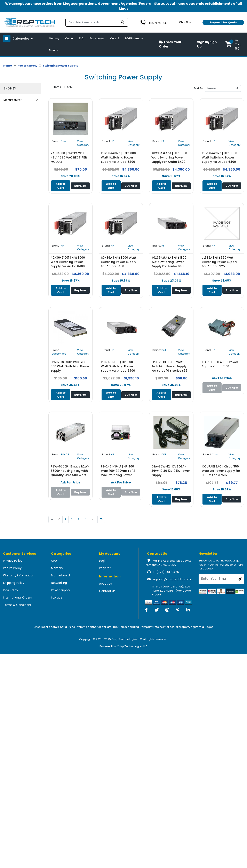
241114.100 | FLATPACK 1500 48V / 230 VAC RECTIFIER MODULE (70, 157)
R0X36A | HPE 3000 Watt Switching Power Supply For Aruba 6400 (119, 262)
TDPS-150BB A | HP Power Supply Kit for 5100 (220, 364)
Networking (59, 583)
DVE (164, 454)
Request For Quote (223, 22)
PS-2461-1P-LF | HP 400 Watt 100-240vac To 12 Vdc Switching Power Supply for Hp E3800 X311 (119, 473)
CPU (54, 561)
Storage (57, 598)
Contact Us (107, 591)
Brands (53, 50)
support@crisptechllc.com (172, 579)
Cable (69, 38)
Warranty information (19, 575)
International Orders (17, 598)
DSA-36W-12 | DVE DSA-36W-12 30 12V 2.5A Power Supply (171, 471)
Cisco (216, 454)
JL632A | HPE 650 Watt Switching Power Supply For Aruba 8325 (219, 262)
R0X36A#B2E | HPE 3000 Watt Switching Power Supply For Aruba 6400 (118, 157)
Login (103, 561)
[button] (235, 44)
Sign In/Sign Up (207, 44)
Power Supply (27, 66)
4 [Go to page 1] (85, 519)
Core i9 (115, 38)
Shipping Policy (14, 583)
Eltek (63, 141)
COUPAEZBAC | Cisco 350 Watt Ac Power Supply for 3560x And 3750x (221, 471)
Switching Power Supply (61, 66)
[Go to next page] (93, 519)
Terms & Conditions (17, 605)
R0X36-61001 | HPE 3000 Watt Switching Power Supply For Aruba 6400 (68, 262)
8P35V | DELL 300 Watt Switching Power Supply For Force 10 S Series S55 (169, 366)
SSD (81, 38)
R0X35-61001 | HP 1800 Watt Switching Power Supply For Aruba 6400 (118, 366)
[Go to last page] (101, 519)
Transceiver (97, 38)
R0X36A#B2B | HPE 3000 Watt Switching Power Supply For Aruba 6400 (220, 157)
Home (8, 66)
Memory (54, 38)
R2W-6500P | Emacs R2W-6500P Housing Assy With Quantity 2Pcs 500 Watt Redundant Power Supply (70, 473)
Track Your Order (170, 44)
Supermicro (59, 354)
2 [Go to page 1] (72, 519)
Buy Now (80, 186)
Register (105, 568)
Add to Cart (61, 186)
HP (112, 141)
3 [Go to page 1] (79, 519)
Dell (164, 350)
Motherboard (60, 575)
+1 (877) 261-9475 (166, 572)
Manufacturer (21, 100)
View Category (83, 143)
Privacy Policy (13, 561)
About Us (105, 584)
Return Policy (12, 568)
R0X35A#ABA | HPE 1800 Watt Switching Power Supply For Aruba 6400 (169, 262)
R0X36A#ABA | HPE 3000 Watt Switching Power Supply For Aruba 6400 (169, 157)
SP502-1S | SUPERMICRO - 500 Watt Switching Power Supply (70, 366)
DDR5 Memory (134, 38)
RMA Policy (11, 590)
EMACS (65, 454)
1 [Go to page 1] (65, 519)
